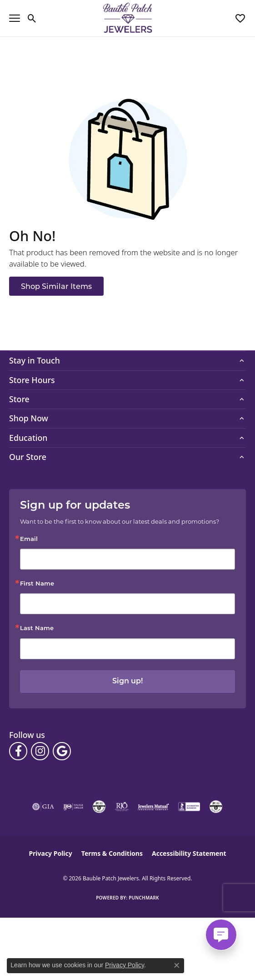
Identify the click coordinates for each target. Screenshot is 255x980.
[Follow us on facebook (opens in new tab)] (18, 751)
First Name (37, 584)
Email (29, 539)
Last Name (37, 629)
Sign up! (127, 682)
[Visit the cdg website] (99, 807)
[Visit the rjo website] (122, 807)
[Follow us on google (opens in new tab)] (62, 751)
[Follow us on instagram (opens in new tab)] (40, 751)
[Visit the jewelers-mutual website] (153, 807)
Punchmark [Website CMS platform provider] (144, 898)
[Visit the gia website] (43, 807)
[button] (32, 18)
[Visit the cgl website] (216, 807)
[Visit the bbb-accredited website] (189, 807)
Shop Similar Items (56, 286)
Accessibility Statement (189, 853)
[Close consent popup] (177, 965)
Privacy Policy (50, 853)
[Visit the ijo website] (73, 807)
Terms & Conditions (112, 853)
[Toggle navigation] (15, 18)
